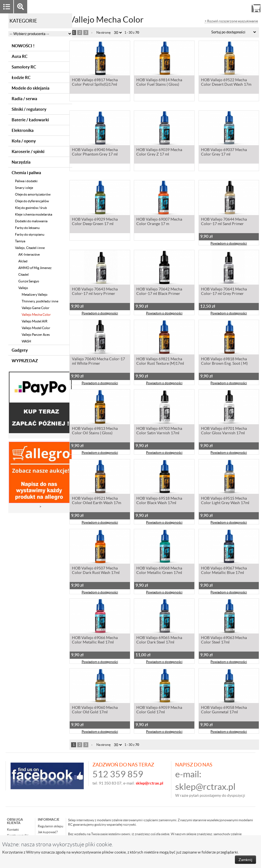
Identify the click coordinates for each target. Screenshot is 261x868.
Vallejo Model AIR (35, 321)
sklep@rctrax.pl (205, 787)
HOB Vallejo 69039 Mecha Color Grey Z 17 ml (159, 152)
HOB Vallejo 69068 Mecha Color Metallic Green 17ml (159, 571)
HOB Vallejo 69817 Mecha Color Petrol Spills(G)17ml (95, 83)
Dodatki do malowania (31, 221)
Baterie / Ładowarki (30, 120)
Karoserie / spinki (28, 151)
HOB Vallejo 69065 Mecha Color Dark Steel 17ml (159, 640)
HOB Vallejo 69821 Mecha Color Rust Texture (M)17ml (160, 362)
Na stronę (103, 32)
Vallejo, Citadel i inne (30, 248)
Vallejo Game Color (36, 308)
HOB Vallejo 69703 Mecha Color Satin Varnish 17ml (159, 431)
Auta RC (20, 56)
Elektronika (23, 130)
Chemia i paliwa (26, 173)
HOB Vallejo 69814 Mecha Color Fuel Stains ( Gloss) (159, 83)
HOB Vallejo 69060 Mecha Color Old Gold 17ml (95, 710)
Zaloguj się (213, 7)
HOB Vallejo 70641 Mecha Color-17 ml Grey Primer (224, 292)
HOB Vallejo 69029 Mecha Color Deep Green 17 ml (95, 222)
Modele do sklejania (31, 88)
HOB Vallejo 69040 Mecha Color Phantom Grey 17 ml (95, 152)
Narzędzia (21, 162)
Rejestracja (236, 7)
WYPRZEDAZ (25, 361)
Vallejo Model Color (36, 328)
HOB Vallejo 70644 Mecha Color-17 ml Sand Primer (224, 222)
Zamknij (245, 860)
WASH (26, 341)
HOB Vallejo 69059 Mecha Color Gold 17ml (159, 710)
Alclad (23, 261)
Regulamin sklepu (51, 826)
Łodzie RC (21, 77)
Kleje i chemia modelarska (34, 214)
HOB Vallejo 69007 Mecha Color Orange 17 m (159, 222)
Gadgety (20, 350)
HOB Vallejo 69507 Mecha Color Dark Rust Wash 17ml (96, 571)
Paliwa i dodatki (26, 181)
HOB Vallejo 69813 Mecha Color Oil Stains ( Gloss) (95, 431)
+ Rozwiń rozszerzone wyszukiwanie (231, 21)
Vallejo (23, 288)
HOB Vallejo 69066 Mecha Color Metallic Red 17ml (95, 640)
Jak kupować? (48, 832)
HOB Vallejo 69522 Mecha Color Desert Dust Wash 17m (226, 83)
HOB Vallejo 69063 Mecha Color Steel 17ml (224, 640)
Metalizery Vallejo (35, 294)
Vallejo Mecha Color (36, 315)
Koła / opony (24, 141)
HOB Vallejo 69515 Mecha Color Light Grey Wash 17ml (225, 501)
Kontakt (13, 829)
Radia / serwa (24, 99)
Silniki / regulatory (29, 109)
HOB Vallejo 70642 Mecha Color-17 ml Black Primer (159, 292)
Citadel (23, 274)
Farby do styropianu (30, 234)
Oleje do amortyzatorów (33, 194)
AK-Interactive (29, 254)
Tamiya (20, 241)
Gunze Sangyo (29, 281)
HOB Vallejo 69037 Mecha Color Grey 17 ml (224, 152)
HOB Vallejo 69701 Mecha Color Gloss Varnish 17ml (224, 431)
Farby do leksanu (27, 228)
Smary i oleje (24, 188)
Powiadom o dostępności (229, 244)
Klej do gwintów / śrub (31, 208)
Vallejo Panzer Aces (36, 335)
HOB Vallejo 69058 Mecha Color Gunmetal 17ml (224, 710)
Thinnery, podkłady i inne (40, 301)
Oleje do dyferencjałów (32, 201)
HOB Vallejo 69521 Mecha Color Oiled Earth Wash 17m (96, 501)
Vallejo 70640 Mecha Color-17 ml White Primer (98, 362)
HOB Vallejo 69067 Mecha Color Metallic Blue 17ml (224, 571)
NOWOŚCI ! (23, 46)
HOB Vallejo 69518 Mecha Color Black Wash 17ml (159, 501)
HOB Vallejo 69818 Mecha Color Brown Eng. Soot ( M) (224, 362)
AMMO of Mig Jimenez (35, 268)
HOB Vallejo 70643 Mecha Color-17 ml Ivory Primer (95, 292)
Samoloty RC (24, 67)
